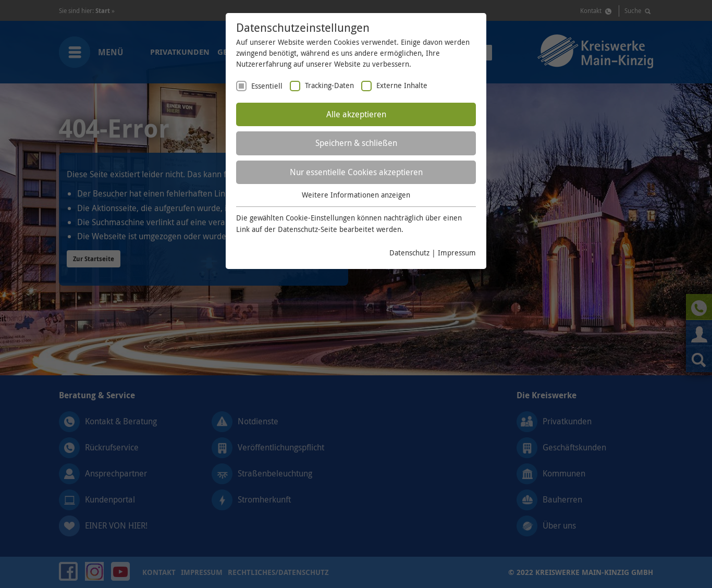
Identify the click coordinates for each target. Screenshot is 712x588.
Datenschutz (409, 253)
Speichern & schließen (356, 143)
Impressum (457, 253)
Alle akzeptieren (356, 114)
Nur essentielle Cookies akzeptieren (356, 172)
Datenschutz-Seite (308, 229)
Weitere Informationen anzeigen (356, 195)
